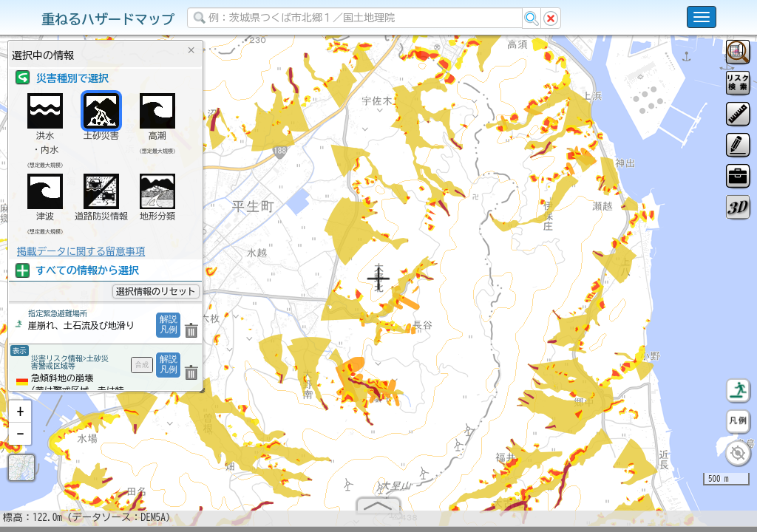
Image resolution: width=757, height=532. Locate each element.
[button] (20, 417)
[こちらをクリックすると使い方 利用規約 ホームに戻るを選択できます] (702, 17)
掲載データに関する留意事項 (81, 251)
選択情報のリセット (156, 291)
